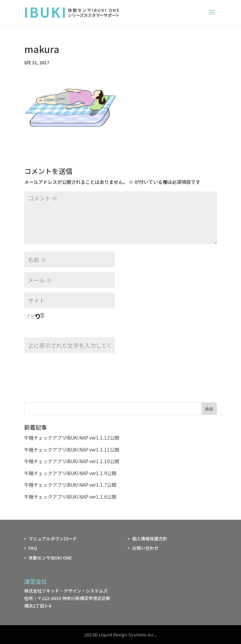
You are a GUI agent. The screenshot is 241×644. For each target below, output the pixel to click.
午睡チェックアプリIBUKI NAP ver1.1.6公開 (70, 497)
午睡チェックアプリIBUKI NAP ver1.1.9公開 (70, 473)
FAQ (33, 548)
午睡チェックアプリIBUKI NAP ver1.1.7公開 (70, 485)
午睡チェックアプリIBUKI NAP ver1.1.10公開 (72, 461)
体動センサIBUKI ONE (50, 558)
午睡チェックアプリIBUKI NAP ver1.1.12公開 (72, 438)
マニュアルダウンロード (53, 539)
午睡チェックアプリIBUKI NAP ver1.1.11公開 (72, 450)
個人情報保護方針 (150, 539)
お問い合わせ (145, 548)
